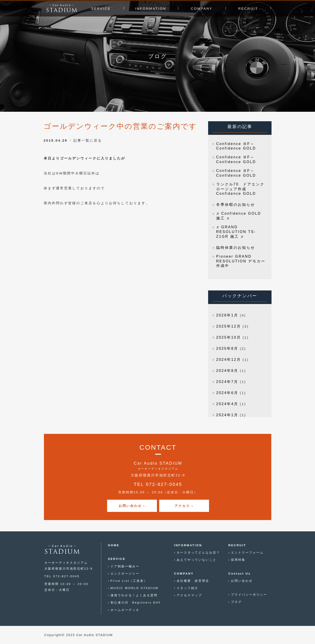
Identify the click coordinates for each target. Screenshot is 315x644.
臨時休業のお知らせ (236, 248)
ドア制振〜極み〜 (125, 566)
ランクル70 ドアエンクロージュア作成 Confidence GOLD (240, 189)
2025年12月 (229, 326)
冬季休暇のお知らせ (236, 205)
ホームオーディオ (125, 610)
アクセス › (184, 506)
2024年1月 (227, 415)
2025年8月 (227, 348)
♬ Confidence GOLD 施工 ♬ (239, 216)
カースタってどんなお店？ (198, 553)
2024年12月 (229, 360)
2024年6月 (227, 393)
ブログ (236, 602)
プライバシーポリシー (249, 595)
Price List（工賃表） (129, 581)
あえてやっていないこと (197, 560)
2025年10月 (229, 337)
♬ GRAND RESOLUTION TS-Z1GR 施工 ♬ (236, 232)
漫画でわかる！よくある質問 (134, 595)
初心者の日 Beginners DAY (136, 602)
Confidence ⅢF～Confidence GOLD (236, 146)
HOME (114, 545)
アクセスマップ (189, 595)
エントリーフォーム (247, 553)
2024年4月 (227, 404)
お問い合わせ (242, 581)
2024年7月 (227, 382)
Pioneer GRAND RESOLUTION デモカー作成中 (241, 261)
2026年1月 (227, 315)
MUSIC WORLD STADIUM (135, 588)
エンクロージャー (125, 574)
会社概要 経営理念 (193, 581)
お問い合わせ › (132, 506)
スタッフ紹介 (188, 588)
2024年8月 (227, 371)
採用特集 (238, 560)
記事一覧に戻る (88, 140)
